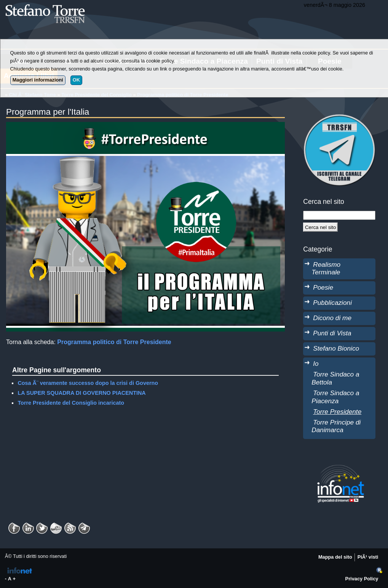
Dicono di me (332, 318)
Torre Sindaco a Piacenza (335, 397)
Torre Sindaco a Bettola (335, 378)
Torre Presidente (337, 412)
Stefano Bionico (336, 348)
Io (316, 364)
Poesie (323, 287)
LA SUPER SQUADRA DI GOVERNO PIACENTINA (81, 393)
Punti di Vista (332, 333)
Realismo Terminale (326, 268)
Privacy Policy (362, 579)
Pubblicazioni (332, 303)
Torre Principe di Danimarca (336, 426)
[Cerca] (320, 227)
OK (76, 80)
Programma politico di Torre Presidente (114, 342)
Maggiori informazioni (38, 80)
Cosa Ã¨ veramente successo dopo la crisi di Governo (88, 383)
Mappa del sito (335, 557)
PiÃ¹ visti (368, 557)
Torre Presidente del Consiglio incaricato (71, 403)
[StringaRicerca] (339, 215)
